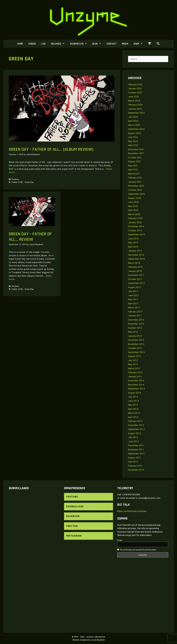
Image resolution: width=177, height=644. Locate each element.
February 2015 (135, 372)
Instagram (74, 536)
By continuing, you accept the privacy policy (137, 550)
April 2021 (133, 170)
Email (120, 540)
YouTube (72, 497)
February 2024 (135, 105)
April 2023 (133, 121)
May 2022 (133, 141)
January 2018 (135, 271)
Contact (111, 44)
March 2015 (134, 368)
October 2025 (135, 93)
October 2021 (135, 157)
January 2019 (135, 251)
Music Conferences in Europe (132, 511)
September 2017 (136, 283)
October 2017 (135, 279)
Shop (139, 44)
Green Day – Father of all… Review (30, 237)
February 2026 (135, 84)
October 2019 (135, 230)
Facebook (73, 516)
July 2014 (133, 397)
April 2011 (133, 462)
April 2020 (133, 210)
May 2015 (133, 364)
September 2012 (136, 429)
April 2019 (133, 247)
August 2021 (135, 161)
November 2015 (136, 344)
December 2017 (136, 275)
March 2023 (134, 125)
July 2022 (133, 137)
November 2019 (136, 226)
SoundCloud (75, 506)
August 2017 (135, 287)
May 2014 (133, 405)
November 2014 (136, 385)
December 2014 (136, 381)
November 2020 (136, 186)
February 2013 (135, 421)
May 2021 (133, 166)
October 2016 (135, 328)
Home (20, 44)
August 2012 (135, 433)
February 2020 (135, 218)
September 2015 (136, 352)
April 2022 (133, 145)
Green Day (29, 182)
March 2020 (134, 214)
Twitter (72, 526)
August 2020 (135, 198)
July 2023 (133, 117)
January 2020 (135, 222)
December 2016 (136, 320)
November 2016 (136, 324)
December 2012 (136, 425)
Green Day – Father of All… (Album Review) (51, 149)
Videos (32, 44)
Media (125, 44)
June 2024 (133, 97)
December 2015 (136, 340)
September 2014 (136, 389)
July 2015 (133, 360)
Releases (59, 44)
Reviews (15, 179)
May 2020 (133, 206)
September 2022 (136, 129)
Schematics (80, 44)
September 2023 (136, 113)
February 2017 (135, 312)
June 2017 (133, 295)
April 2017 (133, 304)
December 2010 (136, 470)
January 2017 (135, 316)
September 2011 (136, 454)
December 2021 (136, 149)
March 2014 (134, 413)
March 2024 (134, 101)
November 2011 (136, 450)
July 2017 (133, 291)
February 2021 (135, 178)
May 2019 (133, 243)
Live (43, 44)
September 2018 (136, 259)
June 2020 (133, 202)
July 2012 (133, 437)
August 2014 (135, 393)
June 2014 (133, 401)
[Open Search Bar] (158, 44)
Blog (98, 44)
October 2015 (135, 348)
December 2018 (136, 255)
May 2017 (133, 299)
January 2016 (135, 336)
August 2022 (135, 133)
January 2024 (135, 109)
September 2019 (136, 234)
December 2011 (136, 445)
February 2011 (135, 466)
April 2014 (133, 409)
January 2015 (135, 377)
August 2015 (135, 356)
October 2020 (135, 190)
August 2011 (135, 458)
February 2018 (135, 267)
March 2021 (134, 174)
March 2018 (134, 263)
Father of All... (18, 182)
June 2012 (133, 441)
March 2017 (134, 308)
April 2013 (133, 417)
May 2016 (133, 332)
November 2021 (136, 153)
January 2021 (135, 182)
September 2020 (136, 194)
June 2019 (133, 239)
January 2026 (135, 88)
